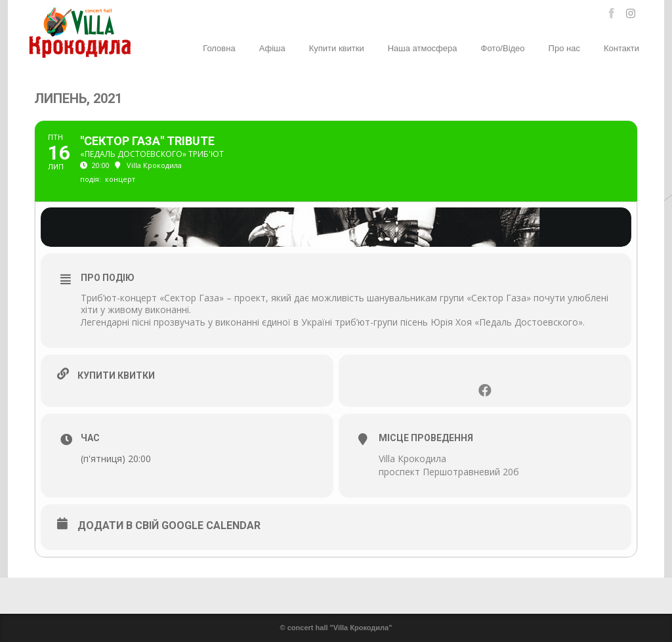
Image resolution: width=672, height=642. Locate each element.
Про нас (564, 48)
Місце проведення (426, 438)
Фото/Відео (503, 48)
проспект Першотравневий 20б (449, 472)
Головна (219, 48)
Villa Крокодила (412, 459)
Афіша (272, 48)
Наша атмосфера (423, 48)
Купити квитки (337, 48)
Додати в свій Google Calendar (169, 525)
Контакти (621, 48)
